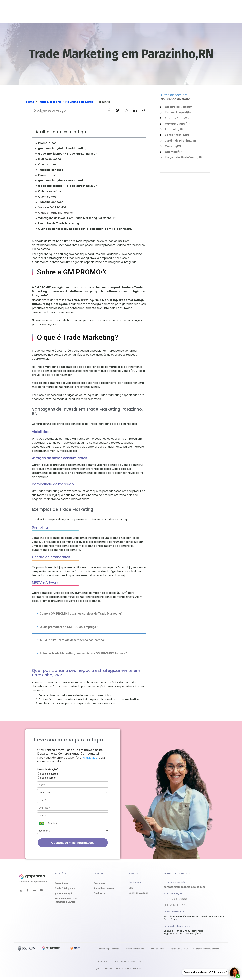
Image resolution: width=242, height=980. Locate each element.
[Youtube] (41, 891)
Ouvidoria (149, 14)
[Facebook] (28, 891)
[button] (89, 614)
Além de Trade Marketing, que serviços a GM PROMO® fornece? (83, 653)
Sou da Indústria (48, 774)
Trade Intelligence (65, 888)
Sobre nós (99, 883)
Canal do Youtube (138, 893)
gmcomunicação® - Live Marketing (62, 148)
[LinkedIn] (34, 891)
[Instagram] (21, 891)
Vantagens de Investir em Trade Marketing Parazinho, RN (77, 218)
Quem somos (47, 164)
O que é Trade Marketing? (56, 213)
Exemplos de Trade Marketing (59, 223)
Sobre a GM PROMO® (52, 207)
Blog (131, 888)
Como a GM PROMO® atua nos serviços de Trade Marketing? (81, 614)
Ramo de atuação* (48, 769)
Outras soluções (49, 159)
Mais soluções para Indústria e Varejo (66, 900)
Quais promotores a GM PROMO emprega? (69, 627)
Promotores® (47, 143)
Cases (96, 14)
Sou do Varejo (46, 778)
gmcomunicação (64, 893)
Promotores (61, 883)
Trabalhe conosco (165, 15)
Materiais (112, 14)
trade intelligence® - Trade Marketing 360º (67, 154)
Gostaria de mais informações (73, 843)
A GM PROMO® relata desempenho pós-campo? (73, 640)
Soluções (70, 14)
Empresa (131, 14)
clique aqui (91, 758)
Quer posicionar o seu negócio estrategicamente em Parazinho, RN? (85, 229)
